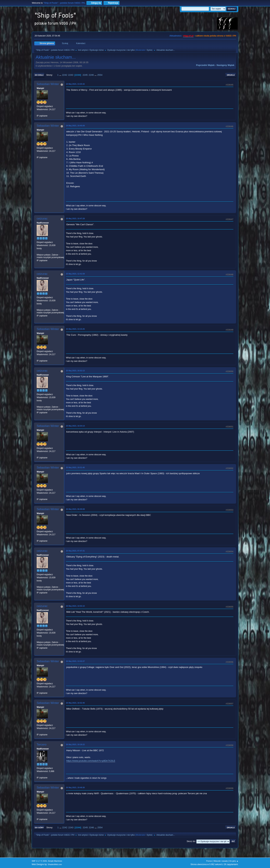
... (61, 75)
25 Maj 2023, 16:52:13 (75, 371)
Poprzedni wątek (205, 65)
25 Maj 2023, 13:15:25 (75, 329)
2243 (71, 75)
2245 (85, 75)
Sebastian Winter (48, 84)
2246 (91, 75)
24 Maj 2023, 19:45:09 (75, 126)
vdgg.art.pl (188, 36)
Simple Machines (55, 861)
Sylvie (149, 50)
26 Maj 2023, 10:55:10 (75, 606)
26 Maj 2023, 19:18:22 (75, 744)
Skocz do (191, 841)
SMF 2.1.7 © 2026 (39, 861)
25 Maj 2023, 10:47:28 (75, 219)
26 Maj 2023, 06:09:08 (75, 509)
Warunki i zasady (221, 861)
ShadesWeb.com (55, 864)
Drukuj (231, 75)
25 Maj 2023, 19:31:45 (75, 467)
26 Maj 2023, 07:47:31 (75, 551)
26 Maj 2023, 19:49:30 (75, 787)
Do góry (39, 828)
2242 (65, 75)
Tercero (42, 745)
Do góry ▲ (234, 861)
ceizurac (42, 219)
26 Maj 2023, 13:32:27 (75, 661)
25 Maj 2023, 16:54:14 (75, 426)
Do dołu (39, 75)
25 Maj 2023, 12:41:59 (75, 274)
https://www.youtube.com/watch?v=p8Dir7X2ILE (91, 761)
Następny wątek (225, 65)
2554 (100, 75)
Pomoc (209, 861)
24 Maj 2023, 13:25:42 (75, 84)
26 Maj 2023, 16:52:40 (75, 703)
